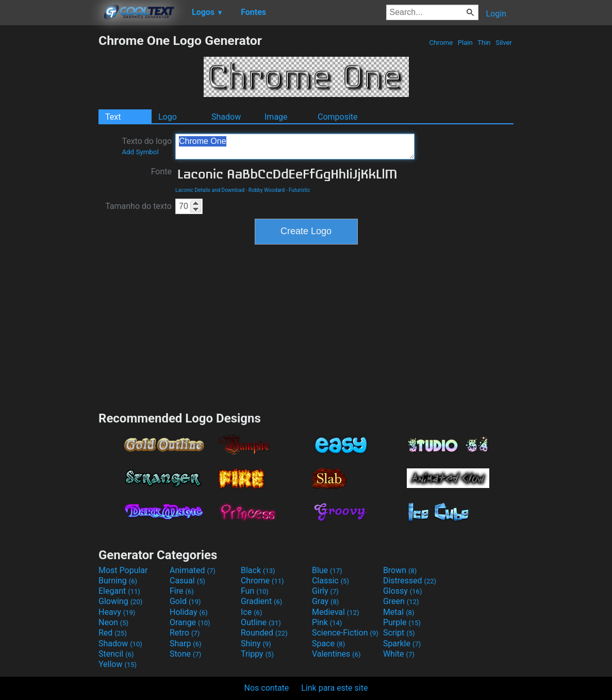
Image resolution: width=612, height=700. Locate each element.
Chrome (441, 43)
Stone (185, 654)
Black (258, 570)
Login (496, 14)
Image (276, 117)
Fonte (161, 172)
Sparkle (402, 644)
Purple (402, 622)
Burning (118, 581)
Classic (330, 581)
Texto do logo (147, 146)
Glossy (403, 591)
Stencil (116, 654)
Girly (325, 591)
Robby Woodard (267, 190)
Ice (251, 612)
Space (328, 644)
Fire (182, 591)
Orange (190, 622)
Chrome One (295, 146)
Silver (504, 43)
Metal (399, 612)
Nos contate (267, 688)
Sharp (186, 644)
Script (399, 633)
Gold (185, 601)
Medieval (336, 612)
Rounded (264, 633)
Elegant (119, 591)
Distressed (410, 581)
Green (401, 601)
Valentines (336, 654)
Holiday (189, 612)
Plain (465, 43)
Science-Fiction (345, 633)
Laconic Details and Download (210, 190)
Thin (484, 43)
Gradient (261, 601)
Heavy (117, 612)
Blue (327, 570)
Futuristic (300, 190)
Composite (338, 117)
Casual (187, 581)
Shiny (256, 644)
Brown (400, 570)
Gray (325, 601)
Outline (261, 622)
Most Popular (123, 570)
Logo (168, 117)
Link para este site (334, 688)
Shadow (226, 117)
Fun (255, 591)
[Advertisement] (49, 188)
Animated (193, 570)
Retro (185, 633)
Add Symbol (140, 152)
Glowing (120, 601)
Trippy (257, 654)
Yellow (118, 664)
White (399, 654)
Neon (113, 622)
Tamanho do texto (138, 206)
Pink (327, 622)
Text (113, 117)
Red (113, 633)
